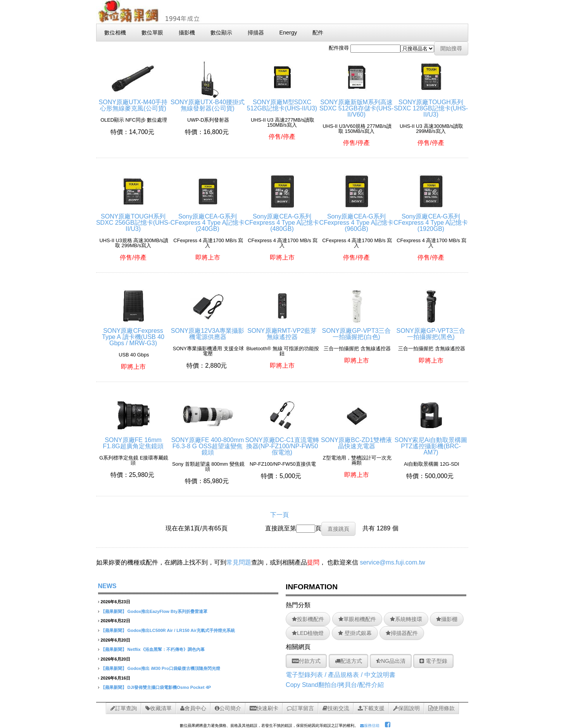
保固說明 (406, 708)
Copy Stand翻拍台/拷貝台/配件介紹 (335, 685)
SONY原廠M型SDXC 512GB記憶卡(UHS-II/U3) (282, 102)
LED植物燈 (308, 633)
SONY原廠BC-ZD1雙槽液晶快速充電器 (356, 440)
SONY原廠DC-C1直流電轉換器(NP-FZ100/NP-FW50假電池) (282, 443)
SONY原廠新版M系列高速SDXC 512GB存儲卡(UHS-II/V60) (356, 105)
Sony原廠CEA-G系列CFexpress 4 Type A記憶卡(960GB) (357, 219)
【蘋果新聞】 (114, 611)
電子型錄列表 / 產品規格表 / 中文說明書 (341, 675)
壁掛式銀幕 (355, 633)
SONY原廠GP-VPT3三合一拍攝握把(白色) (357, 331)
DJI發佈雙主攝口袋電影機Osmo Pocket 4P (169, 687)
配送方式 (348, 661)
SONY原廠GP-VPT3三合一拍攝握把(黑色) (431, 331)
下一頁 (279, 515)
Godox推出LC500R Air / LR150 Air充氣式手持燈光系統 (181, 630)
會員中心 (193, 708)
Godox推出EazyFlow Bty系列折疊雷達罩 (168, 611)
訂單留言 (300, 708)
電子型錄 (433, 661)
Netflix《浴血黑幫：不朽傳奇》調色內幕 (166, 649)
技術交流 (336, 708)
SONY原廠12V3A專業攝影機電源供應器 (208, 331)
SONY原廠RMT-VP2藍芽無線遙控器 (282, 331)
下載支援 (371, 708)
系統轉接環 (406, 619)
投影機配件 (308, 619)
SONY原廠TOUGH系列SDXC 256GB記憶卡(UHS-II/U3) (133, 219)
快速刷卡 (264, 708)
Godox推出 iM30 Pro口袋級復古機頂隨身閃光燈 (174, 668)
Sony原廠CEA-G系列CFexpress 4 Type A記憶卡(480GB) (282, 219)
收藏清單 (159, 708)
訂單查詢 (124, 708)
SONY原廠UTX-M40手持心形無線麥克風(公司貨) (133, 102)
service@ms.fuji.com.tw (392, 562)
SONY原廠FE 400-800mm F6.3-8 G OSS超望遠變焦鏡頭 (208, 443)
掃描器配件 (402, 633)
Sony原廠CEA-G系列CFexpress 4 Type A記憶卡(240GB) (208, 219)
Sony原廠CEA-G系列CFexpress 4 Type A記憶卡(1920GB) (431, 219)
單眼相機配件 (357, 619)
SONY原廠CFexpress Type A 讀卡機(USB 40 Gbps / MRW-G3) (133, 334)
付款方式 (306, 661)
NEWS (107, 586)
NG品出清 (391, 661)
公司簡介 (228, 708)
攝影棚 (447, 619)
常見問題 (239, 562)
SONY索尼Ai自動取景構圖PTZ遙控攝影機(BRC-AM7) (431, 443)
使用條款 (442, 708)
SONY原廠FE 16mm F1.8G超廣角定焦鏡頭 (133, 440)
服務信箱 (370, 725)
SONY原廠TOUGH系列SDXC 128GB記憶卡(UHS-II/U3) (431, 105)
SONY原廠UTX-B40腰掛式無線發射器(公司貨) (208, 102)
